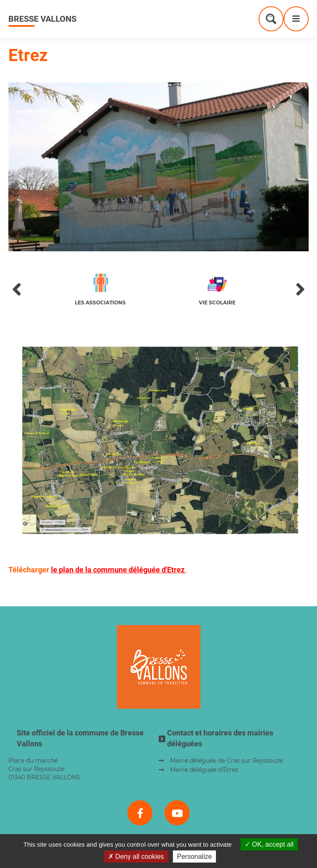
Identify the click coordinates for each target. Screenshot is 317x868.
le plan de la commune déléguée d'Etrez (119, 570)
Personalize (195, 857)
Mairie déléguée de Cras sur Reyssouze (226, 761)
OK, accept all (269, 844)
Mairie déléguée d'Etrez (204, 770)
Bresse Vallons (42, 19)
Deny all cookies (136, 857)
